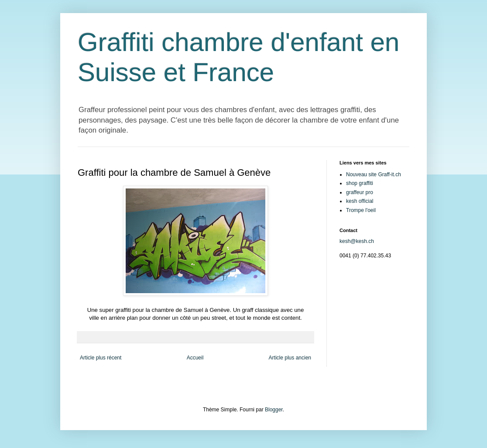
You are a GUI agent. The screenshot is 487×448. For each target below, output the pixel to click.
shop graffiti (360, 183)
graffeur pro (360, 192)
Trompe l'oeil (361, 210)
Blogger (274, 410)
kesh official (360, 201)
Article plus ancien (290, 358)
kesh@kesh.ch (357, 241)
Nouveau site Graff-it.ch (374, 174)
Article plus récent (101, 358)
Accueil (195, 358)
